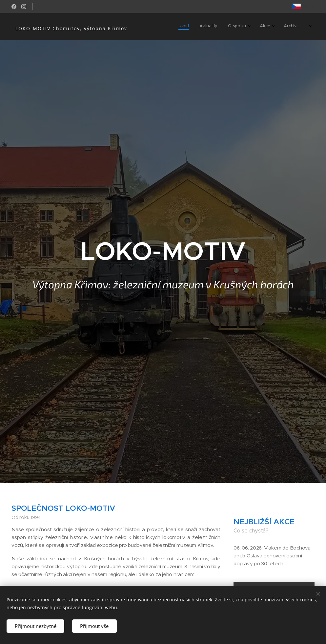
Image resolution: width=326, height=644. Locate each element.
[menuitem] (244, 27)
